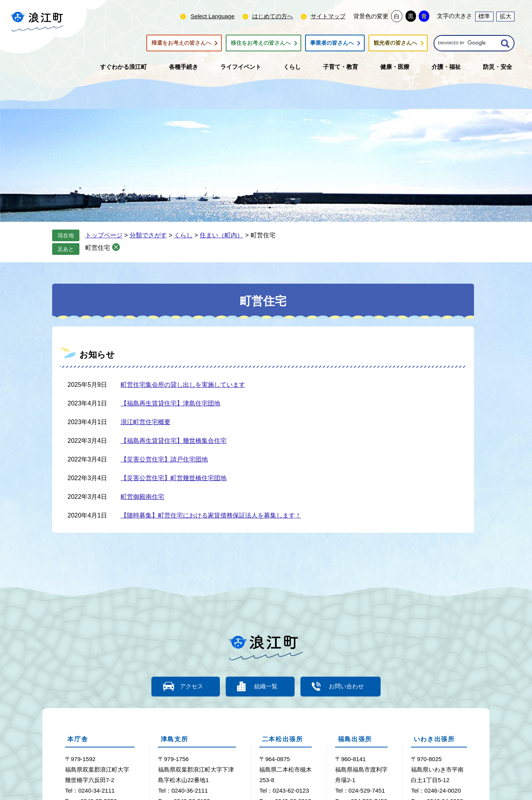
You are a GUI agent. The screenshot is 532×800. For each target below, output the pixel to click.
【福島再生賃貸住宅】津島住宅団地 (170, 403)
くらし (183, 235)
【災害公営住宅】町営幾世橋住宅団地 (174, 478)
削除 (116, 247)
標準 (484, 16)
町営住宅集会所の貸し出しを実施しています (183, 385)
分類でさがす (148, 235)
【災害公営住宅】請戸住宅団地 (164, 459)
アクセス (190, 686)
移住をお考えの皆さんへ (261, 43)
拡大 (506, 16)
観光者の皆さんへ (395, 43)
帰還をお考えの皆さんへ (181, 43)
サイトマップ (328, 16)
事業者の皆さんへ (332, 43)
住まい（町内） (221, 235)
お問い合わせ (348, 686)
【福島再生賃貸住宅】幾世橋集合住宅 (174, 441)
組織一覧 (266, 686)
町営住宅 (98, 248)
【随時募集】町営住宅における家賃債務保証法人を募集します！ (211, 515)
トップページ (104, 235)
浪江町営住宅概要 (146, 422)
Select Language (213, 16)
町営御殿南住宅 (142, 497)
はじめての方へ (273, 16)
